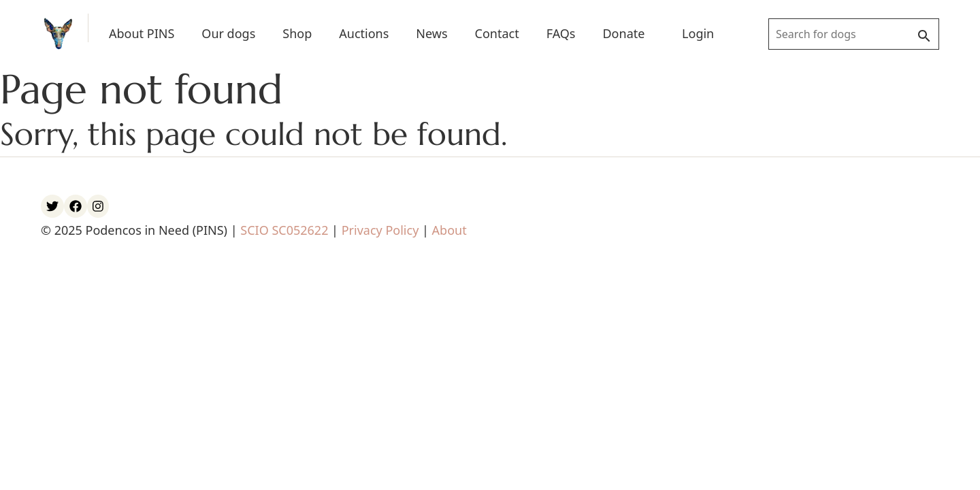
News (431, 33)
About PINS (142, 33)
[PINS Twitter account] (52, 206)
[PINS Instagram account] (98, 206)
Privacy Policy (380, 230)
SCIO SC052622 (284, 230)
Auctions (364, 33)
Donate (623, 33)
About (450, 230)
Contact (497, 33)
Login (698, 33)
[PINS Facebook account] (76, 206)
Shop (297, 33)
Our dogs (228, 33)
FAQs (561, 33)
